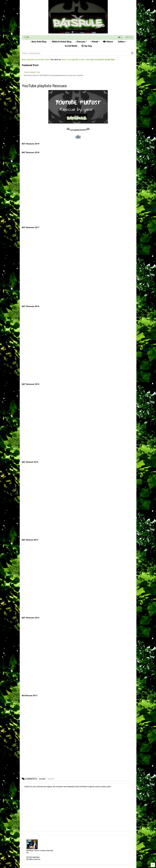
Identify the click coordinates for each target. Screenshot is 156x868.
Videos (108, 42)
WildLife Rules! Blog (61, 42)
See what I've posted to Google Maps (101, 60)
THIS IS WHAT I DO (32, 72)
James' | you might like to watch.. (74, 60)
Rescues (81, 42)
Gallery (122, 42)
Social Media (71, 46)
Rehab (95, 42)
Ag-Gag (87, 46)
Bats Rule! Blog (38, 42)
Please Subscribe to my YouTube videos (36, 60)
